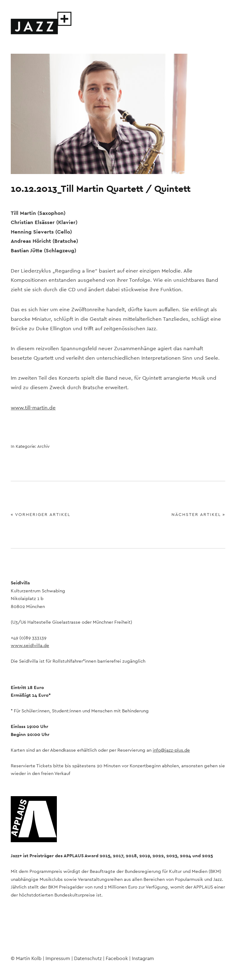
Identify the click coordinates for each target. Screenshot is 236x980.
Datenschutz (88, 959)
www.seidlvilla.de (30, 646)
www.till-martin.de (33, 408)
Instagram (32, 945)
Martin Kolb (29, 959)
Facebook (15, 945)
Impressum (58, 959)
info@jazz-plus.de (171, 750)
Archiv (43, 447)
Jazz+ (41, 23)
